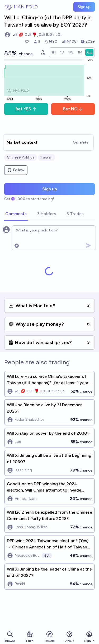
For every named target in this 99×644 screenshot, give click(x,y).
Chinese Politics (21, 157)
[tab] (16, 214)
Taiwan (47, 157)
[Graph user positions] (43, 52)
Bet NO (73, 109)
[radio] (54, 52)
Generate (81, 142)
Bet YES (26, 109)
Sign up (84, 7)
